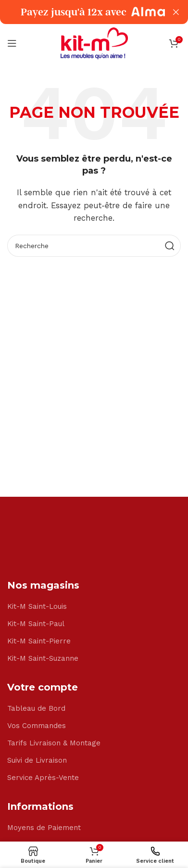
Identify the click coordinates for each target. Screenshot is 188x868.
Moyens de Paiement (44, 828)
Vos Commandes (37, 726)
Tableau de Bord (36, 708)
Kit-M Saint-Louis (37, 606)
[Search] (94, 246)
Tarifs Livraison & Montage (54, 743)
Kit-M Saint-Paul (36, 624)
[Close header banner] (176, 12)
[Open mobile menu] (12, 43)
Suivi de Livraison (37, 760)
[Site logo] (94, 43)
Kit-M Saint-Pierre (39, 641)
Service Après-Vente (43, 778)
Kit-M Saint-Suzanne (43, 658)
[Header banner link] (80, 12)
